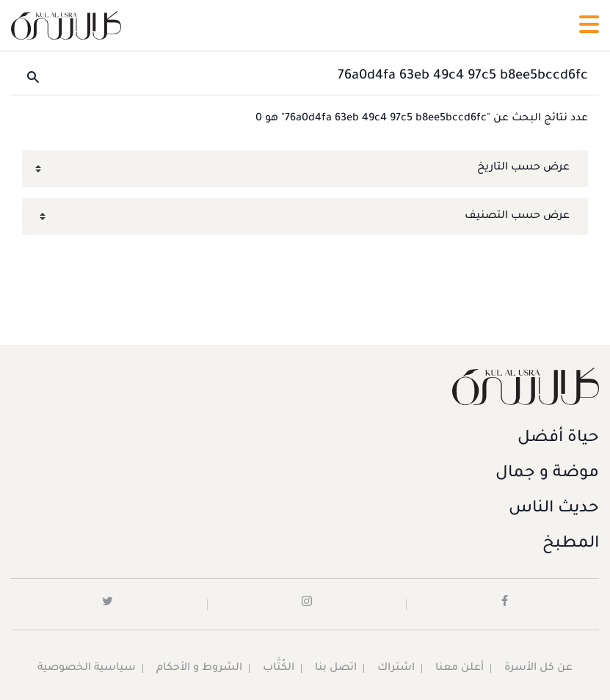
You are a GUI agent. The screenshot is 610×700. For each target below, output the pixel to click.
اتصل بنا (336, 668)
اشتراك (396, 668)
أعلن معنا (460, 668)
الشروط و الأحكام (199, 668)
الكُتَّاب (279, 668)
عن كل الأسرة (538, 668)
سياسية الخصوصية (87, 668)
